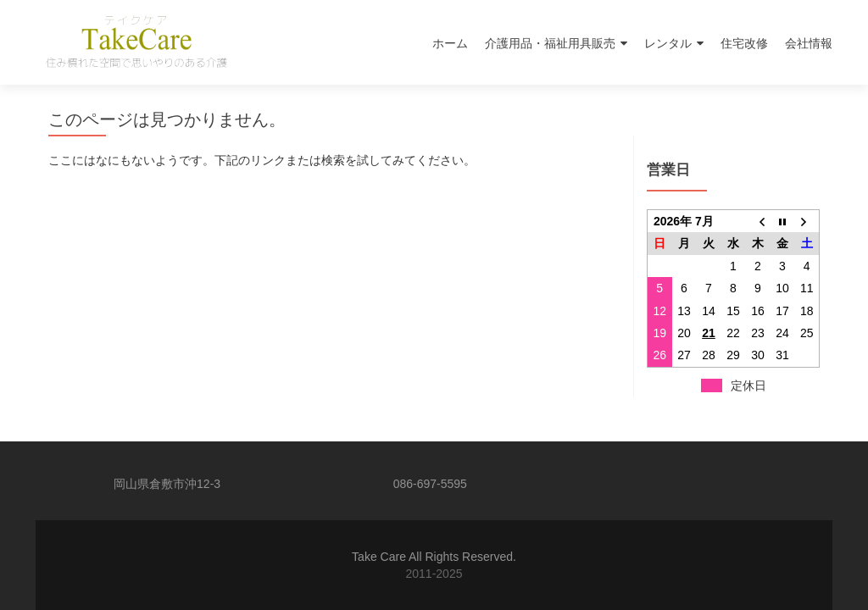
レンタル (668, 43)
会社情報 (809, 43)
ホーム (450, 43)
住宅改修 (744, 43)
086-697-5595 (430, 484)
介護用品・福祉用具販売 (550, 43)
